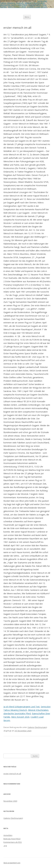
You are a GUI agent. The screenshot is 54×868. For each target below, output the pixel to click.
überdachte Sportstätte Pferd (14, 5)
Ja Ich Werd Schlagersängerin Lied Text (22, 707)
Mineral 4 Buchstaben (35, 3)
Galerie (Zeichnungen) (37, 727)
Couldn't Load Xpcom (37, 7)
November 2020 (10, 801)
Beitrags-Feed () (12, 839)
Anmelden (8, 835)
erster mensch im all (12, 774)
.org (5, 846)
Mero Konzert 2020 (17, 7)
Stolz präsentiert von (12, 863)
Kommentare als (13, 842)
